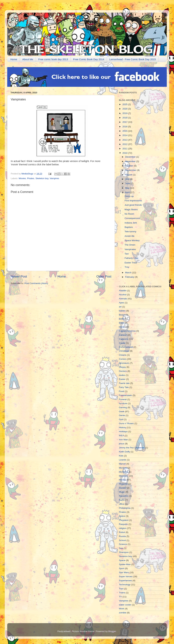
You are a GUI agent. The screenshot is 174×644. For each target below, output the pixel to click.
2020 (125, 109)
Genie (122, 415)
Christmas (124, 351)
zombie (123, 613)
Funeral (123, 399)
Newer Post (19, 276)
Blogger (112, 631)
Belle (121, 319)
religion (123, 528)
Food (122, 391)
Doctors (123, 371)
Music (122, 492)
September (131, 170)
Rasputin (123, 524)
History (122, 427)
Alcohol (123, 295)
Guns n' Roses (126, 423)
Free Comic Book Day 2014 (89, 59)
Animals (123, 299)
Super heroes (126, 576)
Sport (122, 568)
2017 (125, 122)
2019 (125, 113)
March (129, 273)
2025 (125, 104)
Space (122, 560)
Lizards (123, 460)
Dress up (129, 196)
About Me (28, 59)
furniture (123, 403)
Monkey (123, 468)
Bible (121, 323)
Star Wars (124, 572)
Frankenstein (125, 395)
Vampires (54, 178)
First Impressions (133, 201)
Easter (122, 379)
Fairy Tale (124, 387)
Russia (122, 536)
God (121, 419)
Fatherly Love (132, 258)
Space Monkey (132, 240)
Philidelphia (125, 508)
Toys (121, 589)
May (128, 188)
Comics (123, 359)
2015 (125, 131)
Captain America (127, 331)
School (122, 540)
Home (14, 59)
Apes (122, 303)
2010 (125, 153)
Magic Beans (131, 209)
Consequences (132, 218)
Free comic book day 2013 (53, 59)
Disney (122, 367)
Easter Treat (131, 263)
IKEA (122, 436)
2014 (125, 135)
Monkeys (123, 472)
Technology (125, 585)
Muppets (123, 484)
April (128, 192)
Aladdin (123, 291)
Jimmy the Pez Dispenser (132, 448)
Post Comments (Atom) (36, 283)
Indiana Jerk (131, 223)
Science (123, 544)
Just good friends (133, 205)
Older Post (104, 276)
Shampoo (124, 552)
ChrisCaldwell (126, 347)
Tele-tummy (130, 232)
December (131, 157)
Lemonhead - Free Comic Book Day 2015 (133, 59)
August (129, 175)
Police (122, 516)
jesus (122, 444)
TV (120, 597)
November (131, 161)
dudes (122, 375)
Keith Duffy (124, 452)
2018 (125, 118)
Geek (122, 411)
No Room (129, 214)
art (120, 307)
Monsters (124, 476)
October (129, 166)
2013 (125, 140)
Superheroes (125, 581)
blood (122, 327)
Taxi (127, 254)
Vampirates (130, 249)
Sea (121, 548)
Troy (127, 267)
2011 (125, 149)
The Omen (130, 245)
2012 (125, 144)
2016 (125, 127)
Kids (121, 456)
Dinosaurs (124, 363)
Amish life (130, 236)
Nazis (122, 500)
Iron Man (123, 440)
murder (123, 488)
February (130, 277)
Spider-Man (125, 564)
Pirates (31, 178)
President (124, 520)
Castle (122, 343)
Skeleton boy (42, 178)
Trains (122, 593)
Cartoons (124, 339)
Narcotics (124, 496)
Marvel (122, 464)
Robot (122, 532)
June (128, 183)
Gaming (123, 407)
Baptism (129, 227)
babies (122, 311)
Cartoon (123, 335)
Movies (22, 178)
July (127, 179)
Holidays (123, 431)
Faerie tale (124, 383)
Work (122, 609)
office (122, 504)
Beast (122, 315)
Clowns (123, 355)
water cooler (125, 605)
